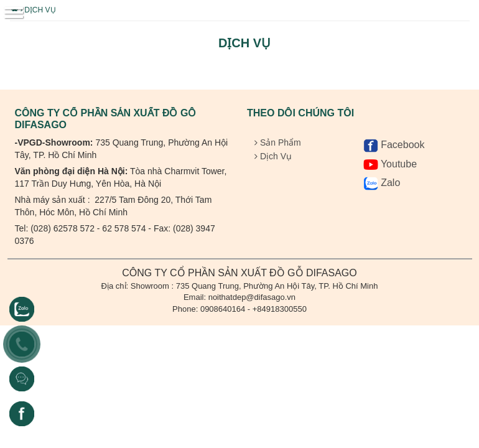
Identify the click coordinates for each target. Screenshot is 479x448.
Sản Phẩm (278, 142)
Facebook (394, 145)
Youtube (390, 164)
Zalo (382, 183)
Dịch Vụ (38, 10)
